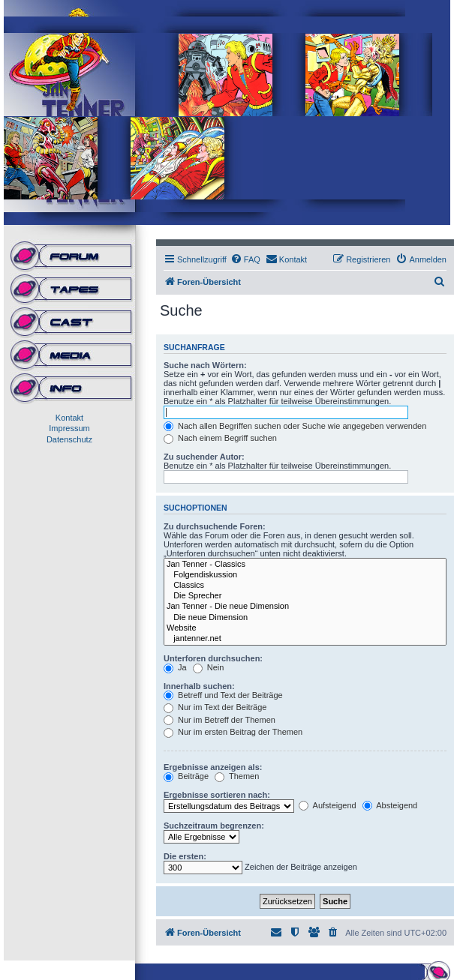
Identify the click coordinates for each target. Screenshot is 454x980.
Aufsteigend (328, 805)
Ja (175, 667)
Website (305, 628)
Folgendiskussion (305, 575)
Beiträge (186, 776)
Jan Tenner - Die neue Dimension (305, 607)
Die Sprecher (305, 596)
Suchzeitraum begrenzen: (214, 826)
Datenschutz (69, 439)
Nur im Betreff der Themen (219, 720)
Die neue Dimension (305, 618)
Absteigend (390, 805)
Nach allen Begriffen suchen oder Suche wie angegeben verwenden (295, 426)
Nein (209, 667)
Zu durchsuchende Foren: (215, 526)
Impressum (69, 428)
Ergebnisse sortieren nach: (217, 795)
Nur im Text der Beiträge (215, 707)
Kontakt (69, 418)
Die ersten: (185, 856)
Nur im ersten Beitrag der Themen (233, 732)
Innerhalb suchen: (199, 686)
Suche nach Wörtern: (205, 365)
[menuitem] (245, 259)
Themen (237, 776)
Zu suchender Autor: (204, 457)
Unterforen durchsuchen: (213, 658)
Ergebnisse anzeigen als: (213, 767)
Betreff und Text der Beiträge (223, 695)
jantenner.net (305, 639)
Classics (305, 586)
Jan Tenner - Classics (305, 565)
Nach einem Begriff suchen (220, 438)
